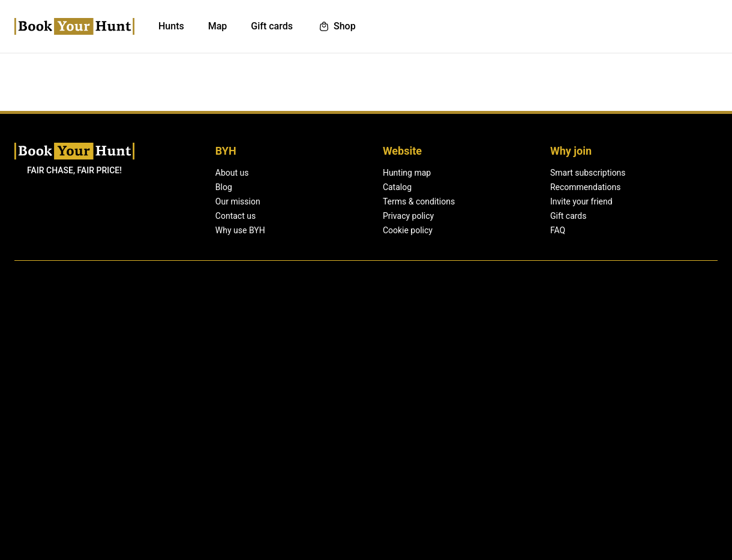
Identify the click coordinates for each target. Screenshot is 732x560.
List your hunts (599, 26)
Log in (662, 26)
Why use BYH (240, 465)
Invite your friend (498, 436)
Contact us (236, 450)
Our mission (238, 436)
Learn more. (490, 547)
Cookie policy (365, 465)
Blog (224, 421)
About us (232, 407)
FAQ (474, 465)
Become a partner (626, 436)
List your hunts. (385, 314)
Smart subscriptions (504, 407)
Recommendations (502, 421)
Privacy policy (366, 450)
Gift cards (484, 450)
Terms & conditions (377, 436)
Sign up (701, 26)
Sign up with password (348, 278)
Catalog (355, 421)
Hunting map (365, 407)
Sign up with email (343, 233)
